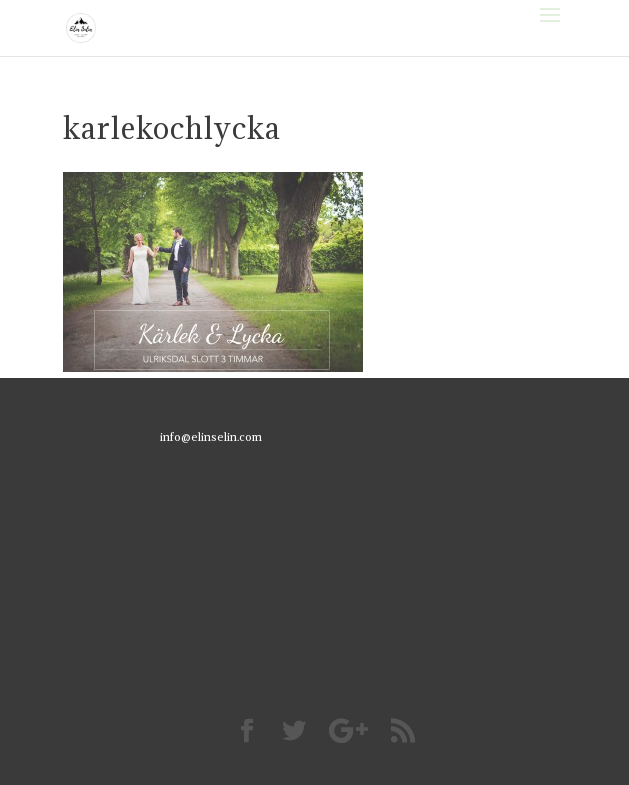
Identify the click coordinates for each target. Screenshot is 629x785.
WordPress (425, 760)
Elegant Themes (285, 760)
